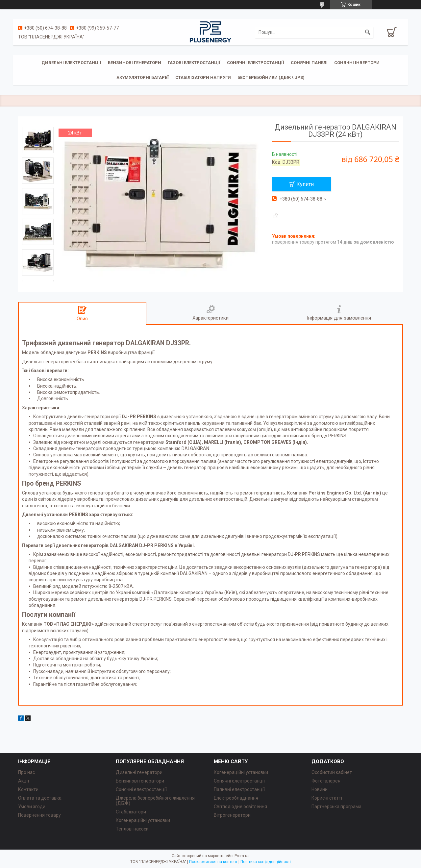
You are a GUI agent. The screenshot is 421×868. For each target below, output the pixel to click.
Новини (320, 789)
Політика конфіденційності (266, 862)
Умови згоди (32, 807)
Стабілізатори (131, 812)
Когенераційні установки (143, 820)
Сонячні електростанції (256, 63)
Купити (305, 184)
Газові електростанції (194, 63)
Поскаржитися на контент (213, 862)
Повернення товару (39, 815)
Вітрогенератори (232, 815)
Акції (24, 781)
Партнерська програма (336, 807)
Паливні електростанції (239, 789)
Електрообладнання (236, 798)
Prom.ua (242, 856)
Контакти (28, 789)
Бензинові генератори (135, 63)
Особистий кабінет (332, 772)
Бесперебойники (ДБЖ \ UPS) (271, 77)
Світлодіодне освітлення (240, 807)
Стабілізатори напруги (203, 77)
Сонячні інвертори (357, 63)
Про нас (26, 772)
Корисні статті (327, 798)
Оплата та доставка (40, 798)
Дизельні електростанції (71, 63)
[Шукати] (368, 32)
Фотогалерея (326, 781)
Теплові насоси (132, 829)
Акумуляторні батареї (143, 77)
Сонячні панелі (309, 63)
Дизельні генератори (139, 772)
